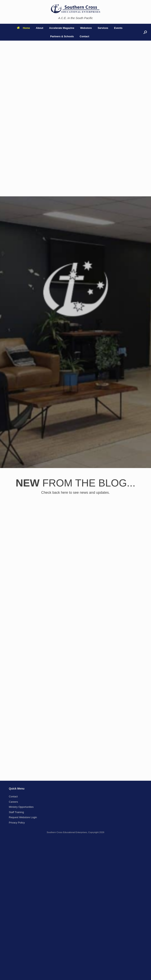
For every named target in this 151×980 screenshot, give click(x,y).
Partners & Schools (62, 36)
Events (118, 28)
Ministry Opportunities (21, 807)
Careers (13, 802)
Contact (84, 36)
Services (103, 28)
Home (23, 28)
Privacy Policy (17, 823)
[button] (145, 32)
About (40, 28)
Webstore (86, 28)
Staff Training (16, 812)
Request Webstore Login (23, 817)
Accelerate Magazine (62, 28)
